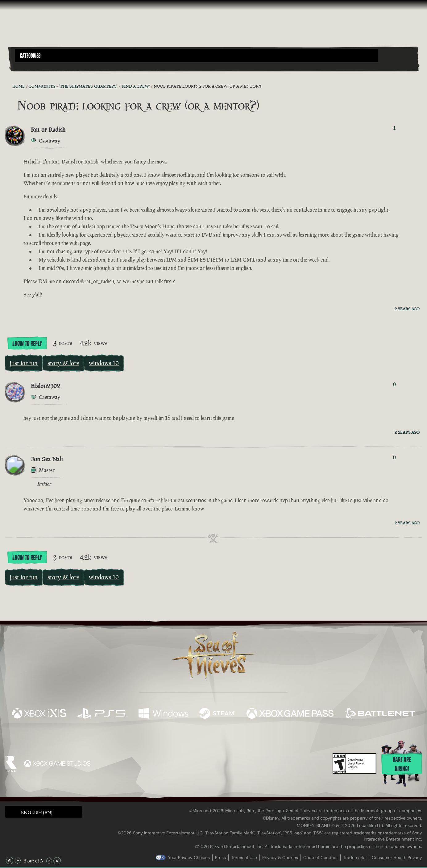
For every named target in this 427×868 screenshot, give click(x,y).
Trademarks (355, 858)
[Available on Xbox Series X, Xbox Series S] (39, 714)
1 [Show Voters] (394, 128)
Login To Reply (27, 344)
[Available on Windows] (163, 714)
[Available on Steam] (218, 714)
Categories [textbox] (30, 56)
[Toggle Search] (31, 66)
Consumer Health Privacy (397, 858)
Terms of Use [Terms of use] (244, 858)
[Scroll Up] (18, 861)
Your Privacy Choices (189, 858)
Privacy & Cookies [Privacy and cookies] (280, 858)
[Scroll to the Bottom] (57, 861)
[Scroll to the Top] (10, 861)
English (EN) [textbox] (37, 812)
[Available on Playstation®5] (102, 714)
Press (220, 858)
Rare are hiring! (402, 764)
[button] (196, 56)
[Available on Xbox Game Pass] (290, 714)
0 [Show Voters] (394, 384)
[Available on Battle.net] (380, 714)
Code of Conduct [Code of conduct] (321, 858)
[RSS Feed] (9, 86)
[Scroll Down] (49, 861)
